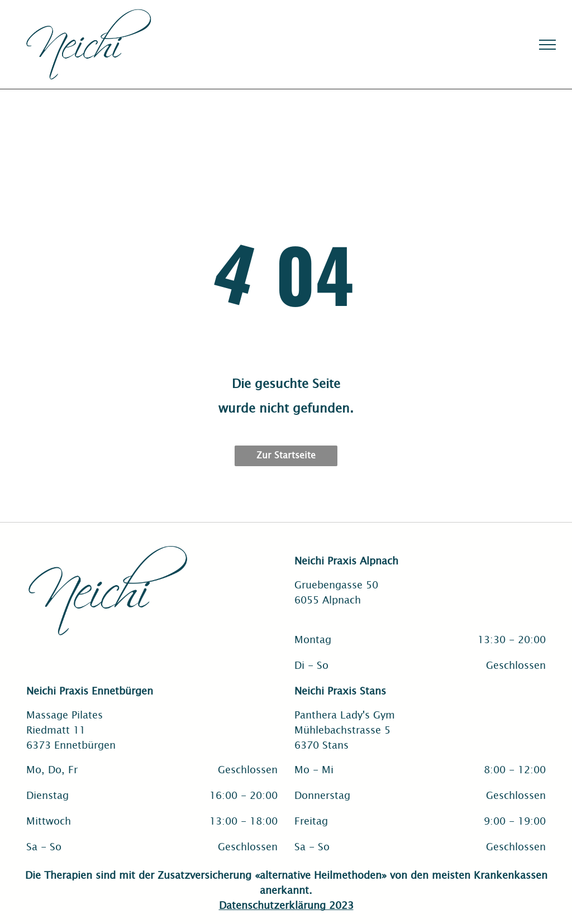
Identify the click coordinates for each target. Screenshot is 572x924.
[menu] (547, 45)
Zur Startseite (286, 454)
